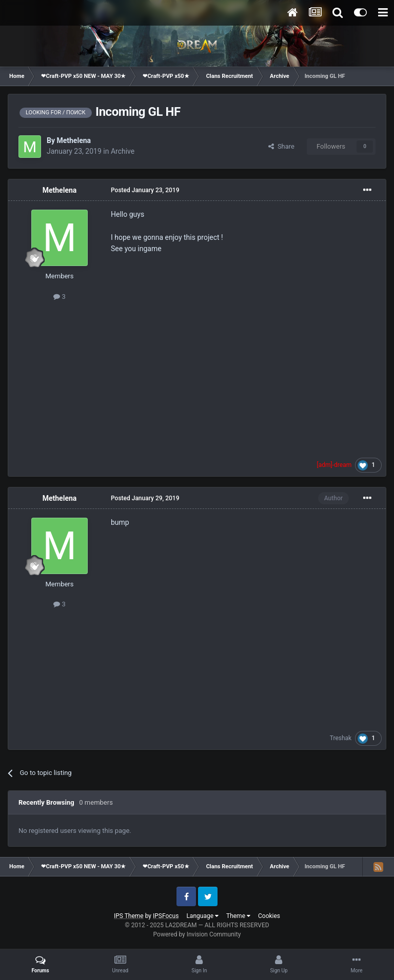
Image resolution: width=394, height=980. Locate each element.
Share (281, 146)
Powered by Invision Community (197, 934)
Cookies (269, 916)
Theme (238, 916)
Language (202, 916)
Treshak (341, 738)
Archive (123, 151)
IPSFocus (166, 916)
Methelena (74, 140)
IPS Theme (129, 916)
